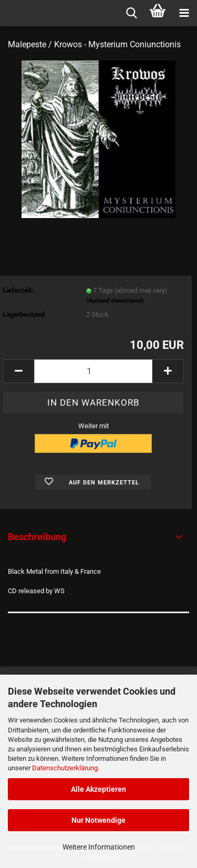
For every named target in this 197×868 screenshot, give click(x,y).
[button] (18, 371)
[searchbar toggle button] (131, 13)
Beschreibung (37, 537)
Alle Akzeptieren (98, 789)
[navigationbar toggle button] (184, 13)
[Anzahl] (93, 371)
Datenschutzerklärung (65, 768)
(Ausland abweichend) (115, 301)
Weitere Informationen (99, 847)
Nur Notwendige (98, 820)
